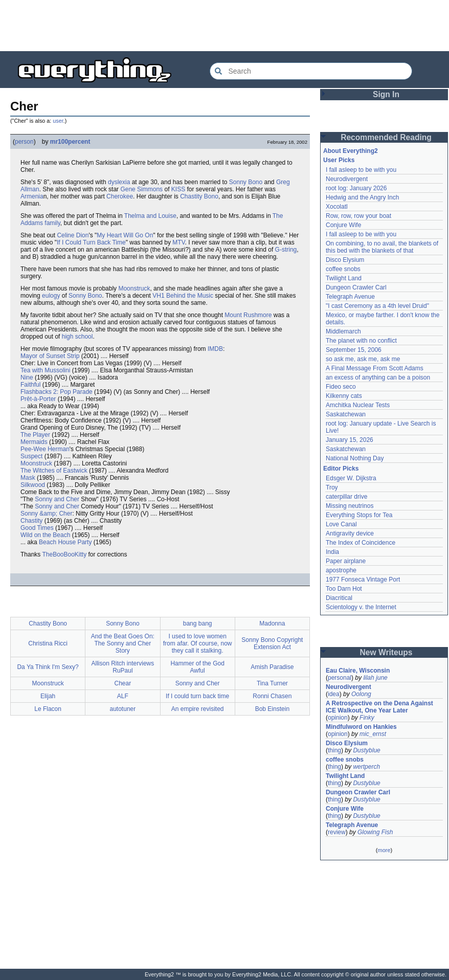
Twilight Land (344, 278)
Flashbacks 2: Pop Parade (57, 392)
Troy (332, 487)
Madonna (272, 623)
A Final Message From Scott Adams (375, 368)
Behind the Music (190, 296)
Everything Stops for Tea (359, 515)
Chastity (31, 521)
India (332, 552)
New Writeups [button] (386, 652)
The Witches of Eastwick (54, 471)
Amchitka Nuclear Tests (358, 405)
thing (334, 750)
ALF (123, 696)
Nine (27, 377)
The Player (35, 435)
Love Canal (341, 524)
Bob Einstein (272, 709)
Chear (123, 683)
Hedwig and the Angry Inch (362, 197)
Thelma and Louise (150, 216)
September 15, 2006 (354, 350)
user (58, 121)
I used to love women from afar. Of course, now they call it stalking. (198, 643)
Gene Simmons (141, 189)
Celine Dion (73, 235)
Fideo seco (341, 387)
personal (340, 678)
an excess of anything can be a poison (378, 377)
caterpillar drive (346, 497)
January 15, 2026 (350, 440)
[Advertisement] (224, 26)
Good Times (37, 528)
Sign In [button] (386, 94)
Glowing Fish (375, 832)
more (384, 850)
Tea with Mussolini (45, 370)
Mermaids (34, 442)
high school (77, 337)
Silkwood (33, 485)
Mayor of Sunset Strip (50, 356)
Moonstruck (134, 288)
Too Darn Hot (344, 589)
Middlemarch (343, 331)
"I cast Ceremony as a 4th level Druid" (377, 306)
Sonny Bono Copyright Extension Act (272, 643)
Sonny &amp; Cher (46, 514)
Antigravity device (350, 533)
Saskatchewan (346, 414)
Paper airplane (346, 561)
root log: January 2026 (356, 188)
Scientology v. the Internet (361, 607)
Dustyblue (366, 750)
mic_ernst (373, 734)
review (337, 832)
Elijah (48, 696)
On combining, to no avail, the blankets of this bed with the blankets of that (382, 247)
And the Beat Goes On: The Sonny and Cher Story (123, 643)
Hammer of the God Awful (197, 667)
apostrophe (341, 570)
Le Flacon (48, 709)
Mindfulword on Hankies (361, 727)
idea (334, 694)
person (24, 142)
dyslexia (119, 182)
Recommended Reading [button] (386, 137)
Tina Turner (272, 683)
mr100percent (70, 142)
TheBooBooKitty (64, 554)
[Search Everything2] (311, 71)
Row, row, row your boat (358, 216)
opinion (338, 718)
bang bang (198, 623)
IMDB (215, 349)
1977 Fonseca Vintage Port (363, 580)
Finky (367, 718)
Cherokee (120, 196)
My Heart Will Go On (125, 235)
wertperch (366, 767)
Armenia (32, 196)
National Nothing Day (355, 458)
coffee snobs (343, 269)
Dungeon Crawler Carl (356, 287)
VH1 (158, 296)
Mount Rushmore (248, 315)
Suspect (31, 456)
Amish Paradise (272, 667)
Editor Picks (341, 469)
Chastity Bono (199, 196)
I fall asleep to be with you (361, 170)
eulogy (51, 296)
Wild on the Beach (45, 535)
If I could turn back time (197, 696)
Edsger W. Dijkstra (351, 478)
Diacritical (339, 598)
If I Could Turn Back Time (91, 242)
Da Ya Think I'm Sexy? (48, 667)
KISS (178, 189)
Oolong (361, 694)
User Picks (339, 160)
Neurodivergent (347, 179)
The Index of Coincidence (361, 543)
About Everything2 (351, 151)
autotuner (123, 709)
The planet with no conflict (361, 341)
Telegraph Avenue (350, 297)
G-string (286, 250)
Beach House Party (65, 542)
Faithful (30, 385)
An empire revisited (198, 709)
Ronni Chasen (272, 696)
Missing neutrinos (350, 506)
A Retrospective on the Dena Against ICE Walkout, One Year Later (379, 707)
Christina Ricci (48, 643)
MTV (178, 242)
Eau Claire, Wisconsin (358, 671)
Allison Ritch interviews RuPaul (123, 667)
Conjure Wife (343, 225)
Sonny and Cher (57, 499)
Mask (28, 478)
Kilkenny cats (344, 396)
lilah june (375, 678)
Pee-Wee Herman (45, 449)
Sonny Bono (246, 182)
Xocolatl (337, 207)
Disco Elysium (345, 260)
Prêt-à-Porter (38, 399)
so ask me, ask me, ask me (363, 359)
